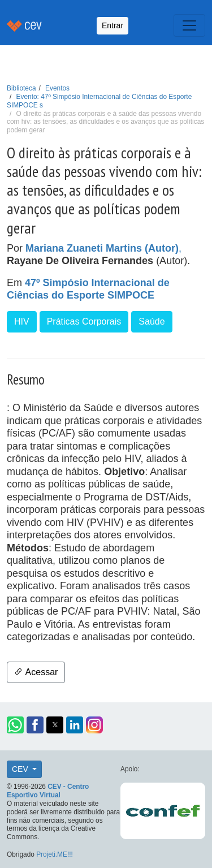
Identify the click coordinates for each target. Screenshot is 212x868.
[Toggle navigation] (189, 25)
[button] (15, 725)
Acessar (36, 672)
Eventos (57, 88)
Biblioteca (21, 88)
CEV (21, 769)
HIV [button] (22, 321)
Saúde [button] (152, 321)
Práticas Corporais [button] (84, 321)
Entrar (113, 25)
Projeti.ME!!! (55, 854)
